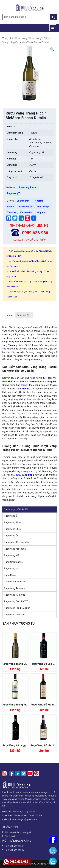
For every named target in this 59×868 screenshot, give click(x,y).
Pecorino (39, 201)
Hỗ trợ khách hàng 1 (15, 846)
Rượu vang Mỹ (11, 555)
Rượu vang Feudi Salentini (17, 608)
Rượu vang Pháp (13, 522)
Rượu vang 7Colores (15, 595)
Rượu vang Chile (12, 529)
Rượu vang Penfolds (15, 615)
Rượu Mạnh (10, 575)
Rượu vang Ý (36, 38)
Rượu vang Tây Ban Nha (16, 542)
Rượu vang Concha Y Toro (18, 601)
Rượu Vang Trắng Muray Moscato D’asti (26, 664)
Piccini (11, 207)
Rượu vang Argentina (15, 549)
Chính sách (10, 836)
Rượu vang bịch (12, 568)
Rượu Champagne (13, 562)
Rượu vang (21, 38)
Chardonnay (23, 201)
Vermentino (26, 212)
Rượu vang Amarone (15, 588)
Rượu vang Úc (11, 536)
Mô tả (10, 315)
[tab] (10, 315)
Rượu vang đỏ (26, 207)
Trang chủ (8, 38)
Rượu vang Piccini (28, 187)
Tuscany (11, 212)
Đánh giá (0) (23, 315)
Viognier (41, 212)
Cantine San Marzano (15, 582)
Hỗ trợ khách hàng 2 (15, 850)
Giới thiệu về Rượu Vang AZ (18, 832)
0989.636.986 (16, 862)
